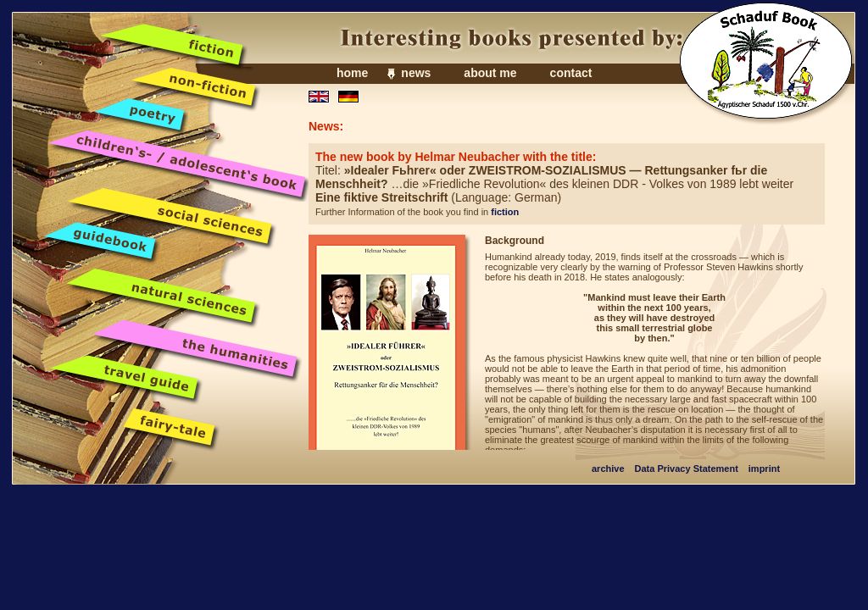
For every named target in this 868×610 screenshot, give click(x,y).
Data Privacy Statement (687, 469)
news (416, 73)
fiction (505, 212)
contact (571, 73)
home (352, 73)
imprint (764, 469)
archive (608, 469)
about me (490, 73)
